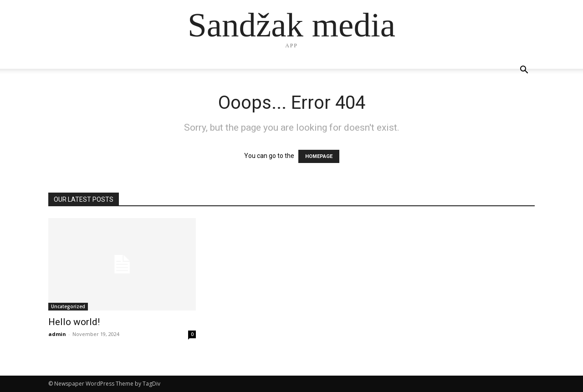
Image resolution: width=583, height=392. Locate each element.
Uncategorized (68, 306)
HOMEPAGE (319, 156)
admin (57, 334)
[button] (524, 71)
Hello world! (74, 322)
